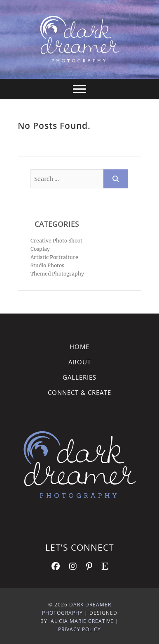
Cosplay (40, 249)
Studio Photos (47, 265)
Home (79, 347)
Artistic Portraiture (54, 257)
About (80, 362)
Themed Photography (57, 274)
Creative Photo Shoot (56, 241)
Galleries (79, 377)
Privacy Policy (79, 629)
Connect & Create (79, 392)
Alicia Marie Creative (82, 621)
